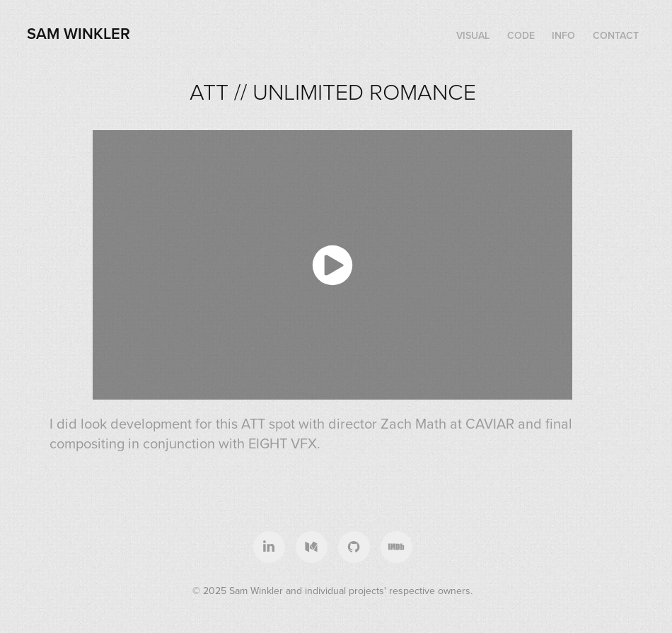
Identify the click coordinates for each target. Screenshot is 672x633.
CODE (521, 35)
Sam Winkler (79, 33)
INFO (563, 35)
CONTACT (616, 35)
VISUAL (473, 35)
